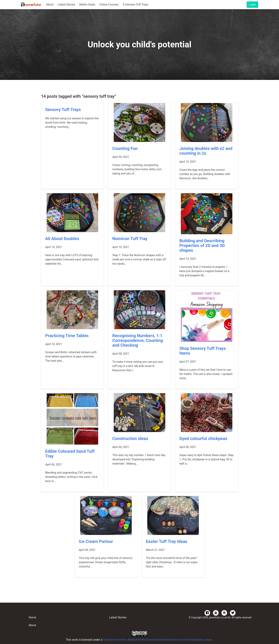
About (50, 5)
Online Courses (109, 5)
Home (32, 617)
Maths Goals (87, 5)
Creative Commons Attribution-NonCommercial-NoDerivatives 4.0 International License (158, 640)
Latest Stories (66, 5)
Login (252, 5)
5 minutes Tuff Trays (136, 5)
